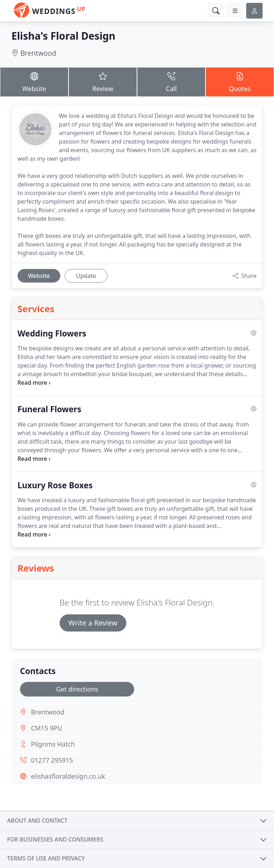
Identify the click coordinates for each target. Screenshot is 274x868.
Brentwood (38, 53)
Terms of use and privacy (46, 858)
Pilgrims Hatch (53, 744)
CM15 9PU (47, 728)
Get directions (77, 689)
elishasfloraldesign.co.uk (68, 776)
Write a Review (93, 623)
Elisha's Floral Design (63, 36)
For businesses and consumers (55, 839)
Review (103, 82)
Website (34, 82)
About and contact (37, 820)
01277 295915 (52, 760)
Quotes (240, 82)
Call (171, 82)
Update (86, 276)
